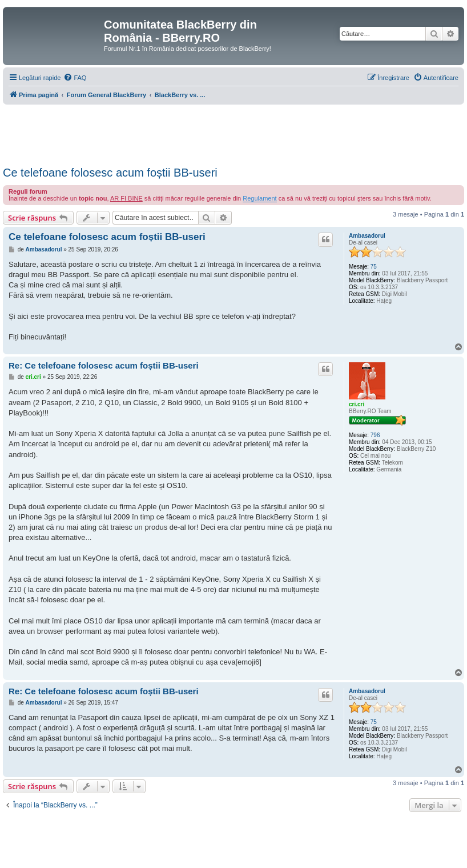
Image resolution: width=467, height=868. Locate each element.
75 (374, 267)
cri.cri (357, 404)
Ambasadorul (367, 236)
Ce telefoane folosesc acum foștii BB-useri (110, 173)
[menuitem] (75, 78)
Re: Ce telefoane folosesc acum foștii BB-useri (104, 365)
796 (375, 435)
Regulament (259, 198)
